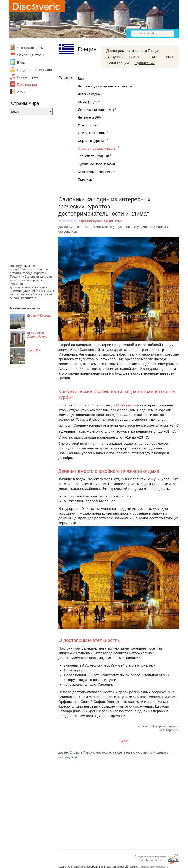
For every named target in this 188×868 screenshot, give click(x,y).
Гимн (168, 57)
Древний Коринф (39, 316)
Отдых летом (88, 125)
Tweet (124, 741)
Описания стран (30, 55)
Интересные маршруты (96, 110)
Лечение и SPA (89, 117)
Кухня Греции (118, 63)
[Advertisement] (28, 190)
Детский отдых (89, 94)
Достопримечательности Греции (133, 51)
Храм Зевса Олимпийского (37, 335)
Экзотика (85, 179)
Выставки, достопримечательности (105, 86)
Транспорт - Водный (93, 156)
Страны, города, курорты (97, 149)
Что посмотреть (30, 48)
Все (81, 79)
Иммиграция (87, 102)
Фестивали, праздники (95, 172)
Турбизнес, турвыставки (96, 164)
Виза (154, 57)
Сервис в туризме (92, 141)
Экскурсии (115, 57)
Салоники (124, 405)
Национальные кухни (35, 70)
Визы (21, 62)
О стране (137, 57)
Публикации (27, 84)
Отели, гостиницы (92, 133)
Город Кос (34, 350)
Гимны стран (27, 77)
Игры (21, 92)
